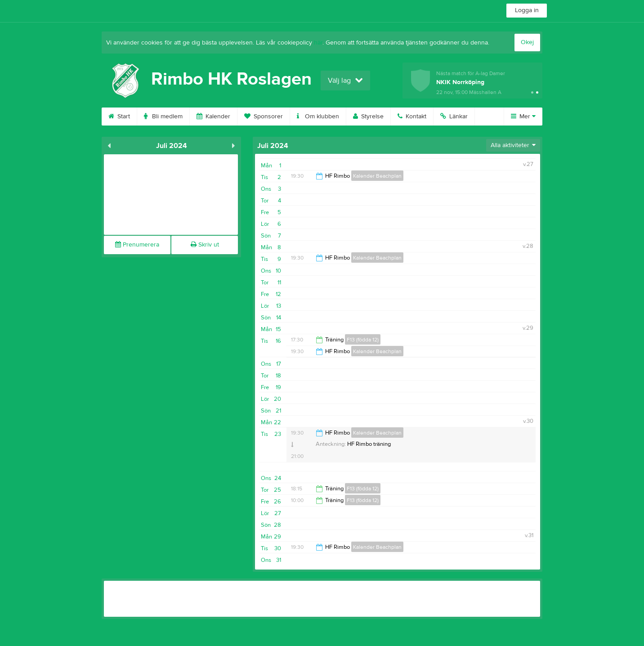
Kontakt (412, 117)
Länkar (454, 117)
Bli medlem (163, 117)
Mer (523, 117)
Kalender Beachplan (377, 176)
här (318, 43)
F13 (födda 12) (363, 340)
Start (119, 117)
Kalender (213, 117)
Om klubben (318, 117)
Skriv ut (205, 245)
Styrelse (368, 117)
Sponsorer (264, 117)
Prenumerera (137, 245)
